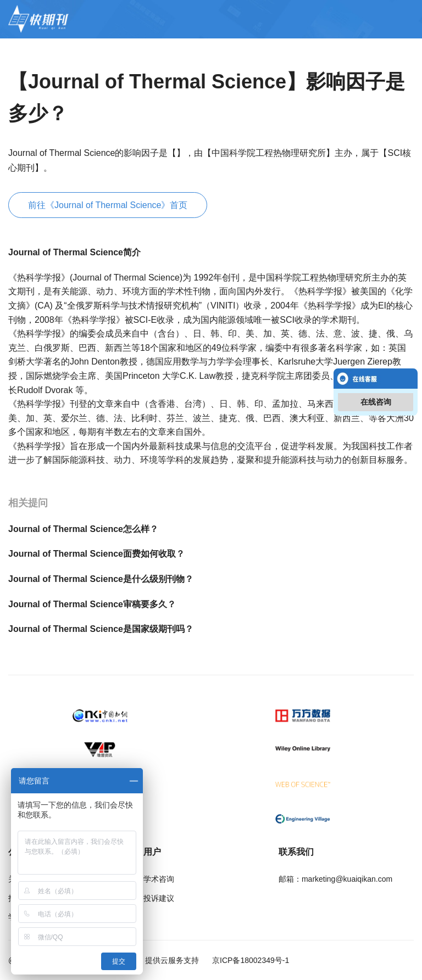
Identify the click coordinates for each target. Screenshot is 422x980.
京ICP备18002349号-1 (249, 960)
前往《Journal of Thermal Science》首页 (108, 205)
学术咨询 (159, 879)
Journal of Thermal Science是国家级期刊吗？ (101, 629)
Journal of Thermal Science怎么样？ (83, 529)
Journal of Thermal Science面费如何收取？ (96, 554)
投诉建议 (159, 898)
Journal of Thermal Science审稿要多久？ (92, 604)
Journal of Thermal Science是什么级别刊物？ (101, 579)
